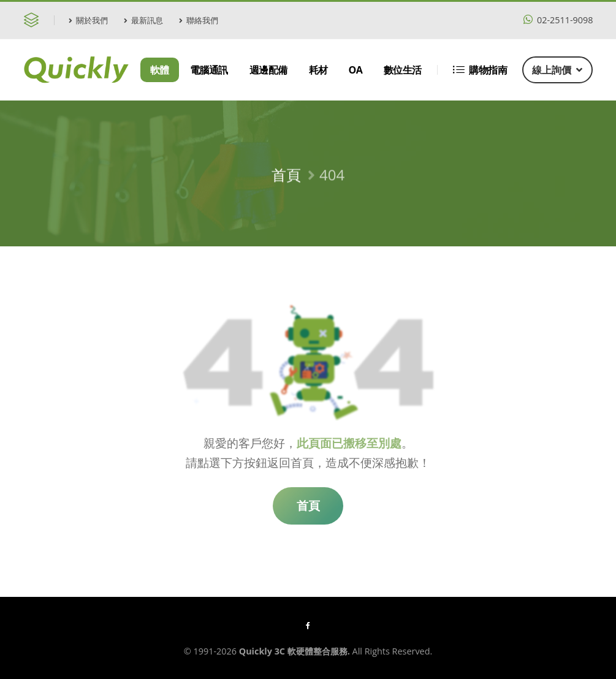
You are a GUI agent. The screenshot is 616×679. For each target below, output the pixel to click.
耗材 (318, 70)
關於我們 (88, 20)
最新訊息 (143, 20)
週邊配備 (268, 70)
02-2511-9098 (558, 20)
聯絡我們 (199, 20)
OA (356, 70)
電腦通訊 (209, 70)
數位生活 (403, 70)
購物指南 (480, 70)
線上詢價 (557, 70)
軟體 (160, 70)
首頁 (286, 179)
